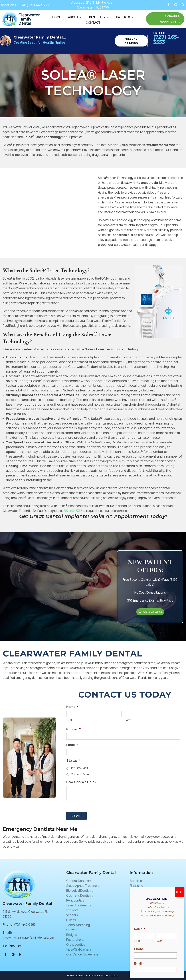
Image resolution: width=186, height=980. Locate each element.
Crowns (72, 930)
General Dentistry (79, 881)
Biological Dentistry (80, 891)
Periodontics (75, 901)
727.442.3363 (73, 511)
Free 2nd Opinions (131, 41)
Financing (136, 886)
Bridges (72, 935)
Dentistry (97, 17)
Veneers (72, 915)
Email (72, 745)
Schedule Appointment (170, 19)
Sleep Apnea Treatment (83, 886)
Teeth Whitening (78, 925)
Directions (8, 5)
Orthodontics (76, 945)
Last (128, 720)
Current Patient (81, 774)
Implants (72, 910)
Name (72, 707)
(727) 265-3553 (166, 39)
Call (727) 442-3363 (35, 5)
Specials (136, 881)
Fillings (71, 920)
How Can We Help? (81, 782)
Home (57, 17)
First (69, 720)
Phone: (74, 729)
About (73, 17)
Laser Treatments (79, 905)
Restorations (75, 940)
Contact (93, 23)
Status (73, 761)
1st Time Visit (79, 768)
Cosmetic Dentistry (80, 896)
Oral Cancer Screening (82, 954)
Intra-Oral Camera (79, 950)
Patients (123, 17)
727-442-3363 (152, 612)
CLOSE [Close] (179, 892)
